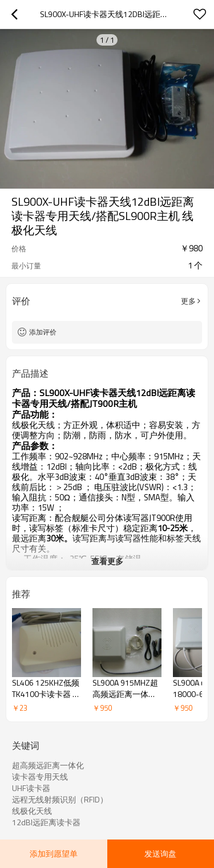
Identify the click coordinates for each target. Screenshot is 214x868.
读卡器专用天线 (40, 777)
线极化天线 (32, 811)
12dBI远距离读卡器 (46, 822)
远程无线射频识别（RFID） (60, 800)
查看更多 (107, 561)
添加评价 (43, 332)
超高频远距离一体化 (48, 765)
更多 (188, 301)
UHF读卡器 (31, 788)
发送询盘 (160, 853)
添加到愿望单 (54, 853)
